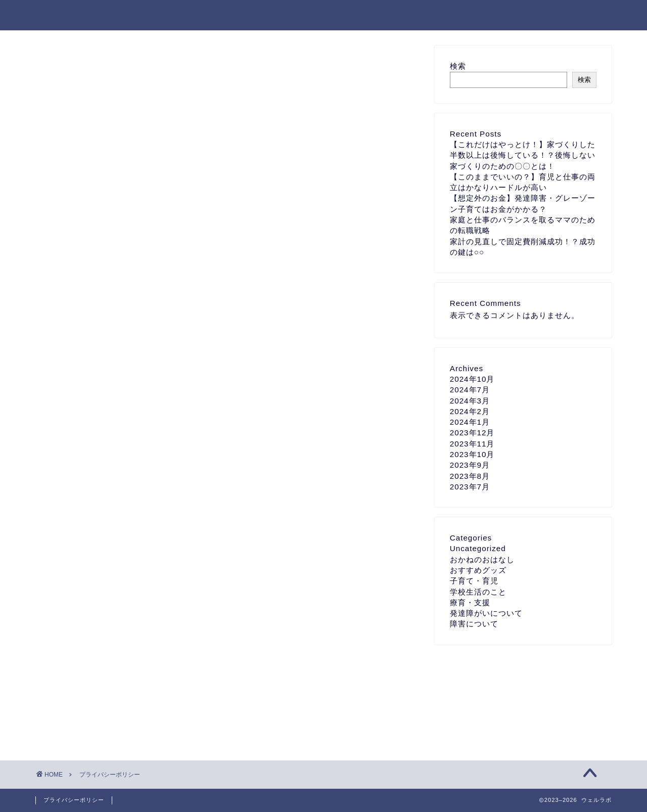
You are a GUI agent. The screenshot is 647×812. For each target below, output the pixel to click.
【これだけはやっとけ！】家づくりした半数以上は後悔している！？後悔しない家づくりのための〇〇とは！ (523, 155)
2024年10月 (472, 379)
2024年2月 (470, 411)
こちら (224, 255)
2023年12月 (472, 433)
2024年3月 (470, 401)
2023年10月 (472, 454)
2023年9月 (470, 465)
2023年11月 (472, 444)
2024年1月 (470, 422)
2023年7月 (470, 487)
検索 (458, 66)
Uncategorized (478, 548)
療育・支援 (470, 602)
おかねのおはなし (482, 559)
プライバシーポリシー (74, 800)
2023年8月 (470, 476)
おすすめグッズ (478, 570)
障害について (474, 624)
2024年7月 (470, 390)
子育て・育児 (474, 581)
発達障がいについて (486, 613)
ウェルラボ (63, 15)
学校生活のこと (478, 592)
